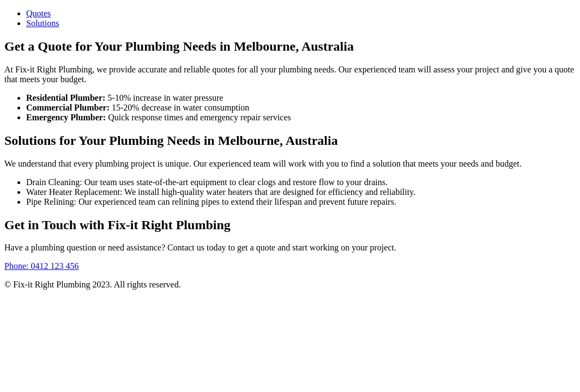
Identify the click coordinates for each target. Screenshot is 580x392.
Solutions (43, 23)
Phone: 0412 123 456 (41, 266)
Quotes (38, 13)
